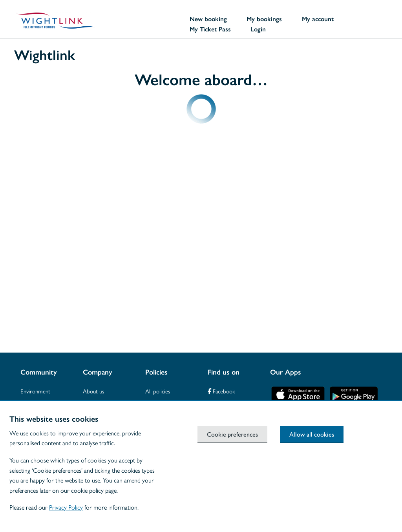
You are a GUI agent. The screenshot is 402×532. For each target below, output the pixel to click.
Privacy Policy (66, 507)
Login (258, 29)
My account (318, 19)
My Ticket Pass (210, 29)
